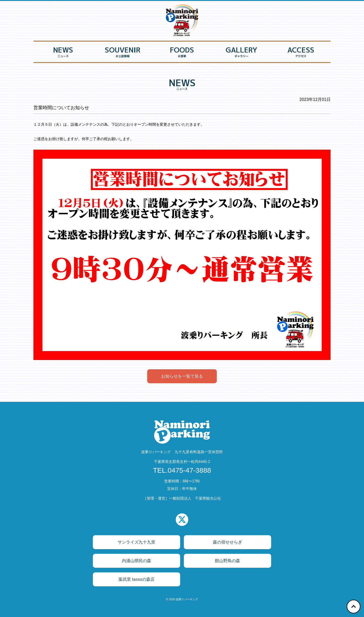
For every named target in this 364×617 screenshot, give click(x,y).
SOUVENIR (123, 53)
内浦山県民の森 (136, 561)
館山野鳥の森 (227, 561)
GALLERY (241, 53)
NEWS (63, 53)
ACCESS (301, 53)
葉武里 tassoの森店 (136, 579)
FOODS (182, 53)
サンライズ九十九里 (136, 542)
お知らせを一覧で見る (182, 376)
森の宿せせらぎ (227, 542)
